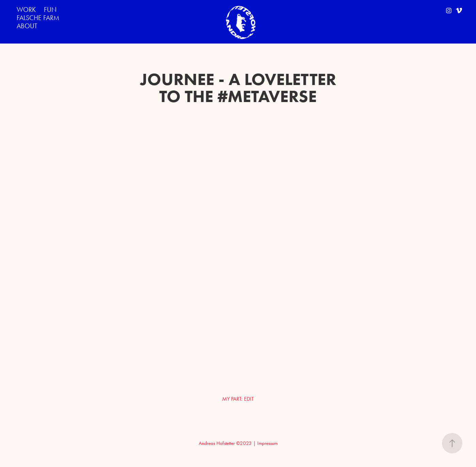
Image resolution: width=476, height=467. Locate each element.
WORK (26, 10)
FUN (50, 10)
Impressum (267, 443)
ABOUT (27, 26)
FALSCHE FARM (38, 18)
